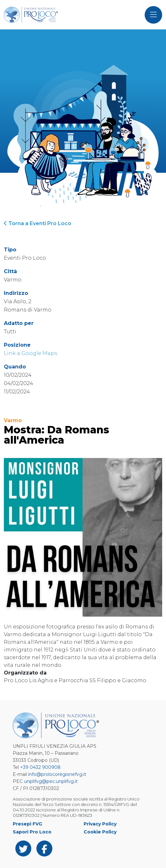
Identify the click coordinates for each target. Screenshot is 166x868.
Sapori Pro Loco (32, 832)
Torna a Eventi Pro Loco (38, 223)
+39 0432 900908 (40, 767)
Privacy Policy (100, 824)
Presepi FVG (27, 824)
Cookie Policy (100, 832)
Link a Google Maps (30, 353)
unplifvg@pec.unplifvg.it (51, 781)
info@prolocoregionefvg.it (57, 774)
